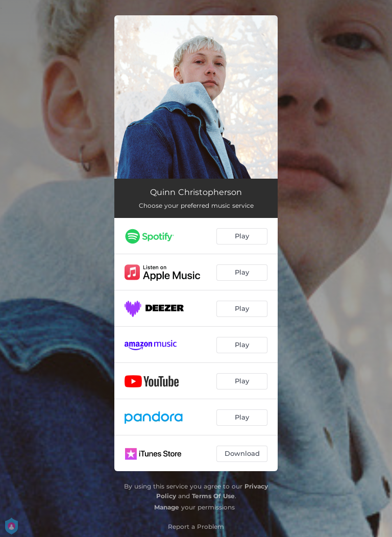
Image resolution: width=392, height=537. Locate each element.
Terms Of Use (213, 496)
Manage (167, 507)
